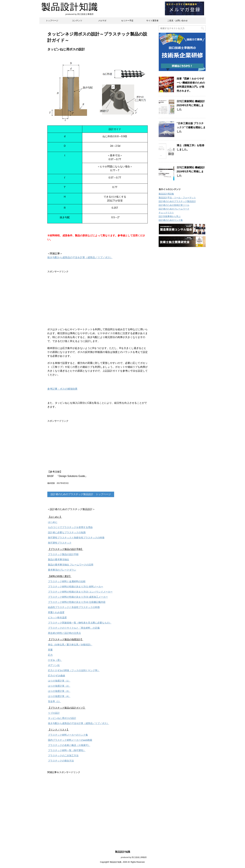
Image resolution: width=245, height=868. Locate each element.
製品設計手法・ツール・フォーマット (177, 198)
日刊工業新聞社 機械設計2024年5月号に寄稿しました (191, 172)
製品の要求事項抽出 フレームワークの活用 (71, 565)
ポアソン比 (54, 665)
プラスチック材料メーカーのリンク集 (68, 735)
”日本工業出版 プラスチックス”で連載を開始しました (191, 127)
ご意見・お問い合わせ (177, 21)
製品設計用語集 (166, 194)
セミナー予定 (127, 21)
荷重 (50, 650)
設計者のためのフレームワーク (174, 209)
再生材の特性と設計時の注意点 (64, 633)
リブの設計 (54, 713)
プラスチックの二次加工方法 (63, 755)
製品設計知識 (123, 852)
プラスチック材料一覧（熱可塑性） (67, 750)
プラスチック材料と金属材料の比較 (67, 581)
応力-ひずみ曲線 (57, 676)
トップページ (52, 21)
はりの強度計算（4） (59, 696)
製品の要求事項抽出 (59, 559)
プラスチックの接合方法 (61, 761)
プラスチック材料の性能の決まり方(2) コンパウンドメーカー (80, 592)
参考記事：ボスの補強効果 (62, 389)
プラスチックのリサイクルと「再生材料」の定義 (74, 628)
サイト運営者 (152, 21)
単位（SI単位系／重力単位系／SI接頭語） (70, 645)
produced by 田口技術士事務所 (122, 857)
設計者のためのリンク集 (171, 220)
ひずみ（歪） (55, 660)
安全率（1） (54, 701)
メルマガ (102, 21)
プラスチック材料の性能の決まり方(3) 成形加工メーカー (78, 597)
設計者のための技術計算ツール (174, 205)
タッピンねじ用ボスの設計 (62, 718)
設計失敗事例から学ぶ (170, 216)
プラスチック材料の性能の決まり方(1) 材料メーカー (76, 587)
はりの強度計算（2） (59, 686)
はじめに (53, 522)
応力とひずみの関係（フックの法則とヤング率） (74, 670)
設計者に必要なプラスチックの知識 (67, 532)
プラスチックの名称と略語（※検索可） (69, 745)
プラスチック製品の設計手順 (63, 554)
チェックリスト (166, 213)
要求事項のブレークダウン (62, 570)
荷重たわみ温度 (56, 612)
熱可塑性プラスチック (60, 543)
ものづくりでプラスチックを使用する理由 (70, 527)
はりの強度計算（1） (59, 681)
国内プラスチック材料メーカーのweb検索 (70, 740)
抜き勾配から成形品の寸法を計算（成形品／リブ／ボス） (80, 257)
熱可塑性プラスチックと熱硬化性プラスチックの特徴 (76, 538)
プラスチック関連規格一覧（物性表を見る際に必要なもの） (80, 623)
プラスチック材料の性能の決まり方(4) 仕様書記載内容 (77, 602)
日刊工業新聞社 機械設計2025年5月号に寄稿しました (191, 105)
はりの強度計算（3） (59, 691)
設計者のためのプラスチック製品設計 (177, 201)
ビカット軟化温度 (57, 617)
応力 (50, 655)
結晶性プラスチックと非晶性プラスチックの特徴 (74, 607)
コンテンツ (77, 21)
